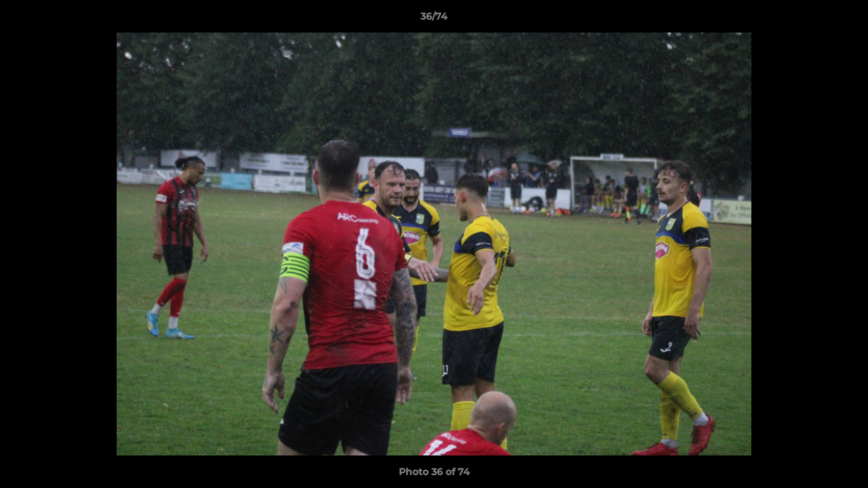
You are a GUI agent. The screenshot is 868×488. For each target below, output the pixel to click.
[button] (844, 20)
